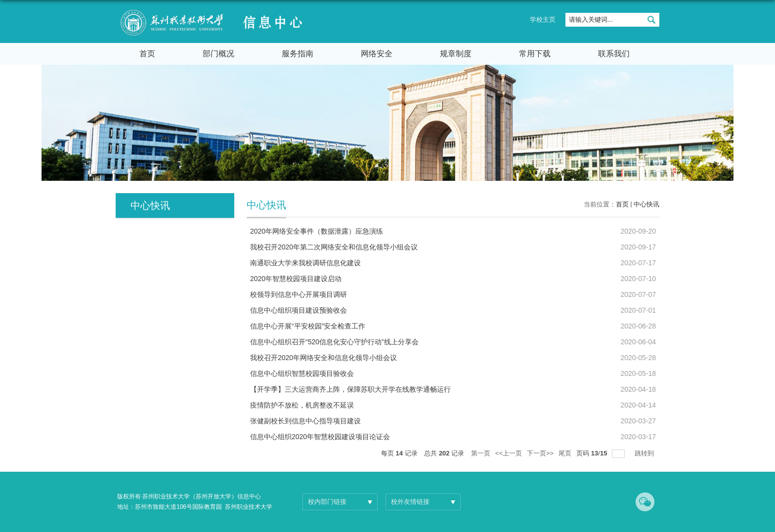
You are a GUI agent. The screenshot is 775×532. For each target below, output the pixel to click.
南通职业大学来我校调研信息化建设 (305, 263)
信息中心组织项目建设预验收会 (299, 310)
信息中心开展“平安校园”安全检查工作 (308, 326)
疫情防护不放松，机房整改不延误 (302, 405)
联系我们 (614, 54)
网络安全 (377, 54)
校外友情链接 (410, 502)
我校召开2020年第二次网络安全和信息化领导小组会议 (334, 247)
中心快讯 (646, 204)
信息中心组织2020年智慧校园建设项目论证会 (320, 437)
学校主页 (543, 20)
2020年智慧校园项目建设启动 (296, 279)
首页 (147, 54)
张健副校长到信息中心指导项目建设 (305, 421)
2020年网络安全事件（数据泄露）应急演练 (317, 231)
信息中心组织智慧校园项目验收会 (302, 373)
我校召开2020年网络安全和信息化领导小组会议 (323, 358)
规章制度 (456, 54)
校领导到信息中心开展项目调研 (299, 294)
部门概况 (218, 54)
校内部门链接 (327, 502)
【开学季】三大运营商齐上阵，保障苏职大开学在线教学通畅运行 (350, 389)
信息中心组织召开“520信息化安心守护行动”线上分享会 (334, 342)
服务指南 (298, 54)
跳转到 (645, 453)
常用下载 (535, 54)
